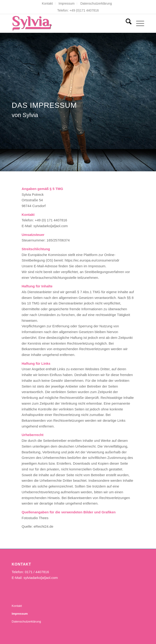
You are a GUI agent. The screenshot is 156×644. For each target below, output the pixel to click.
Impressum (67, 3)
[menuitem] (47, 3)
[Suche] (126, 23)
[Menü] (138, 23)
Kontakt (47, 3)
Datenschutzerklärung (96, 3)
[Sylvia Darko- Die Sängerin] (65, 23)
